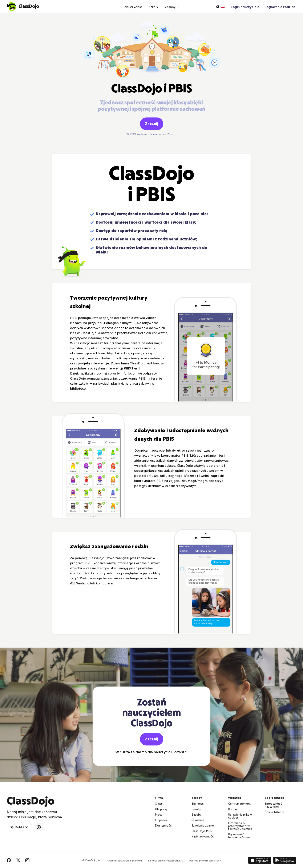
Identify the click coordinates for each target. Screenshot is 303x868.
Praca (159, 815)
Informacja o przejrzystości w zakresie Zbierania (240, 826)
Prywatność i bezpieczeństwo (239, 836)
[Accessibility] (39, 827)
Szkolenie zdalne (203, 825)
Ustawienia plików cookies (240, 816)
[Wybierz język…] (220, 7)
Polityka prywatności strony (205, 861)
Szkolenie (198, 820)
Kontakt (233, 809)
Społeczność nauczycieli (273, 805)
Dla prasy (161, 809)
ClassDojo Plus (202, 831)
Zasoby (196, 815)
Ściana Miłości (274, 812)
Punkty (196, 809)
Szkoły (153, 7)
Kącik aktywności (203, 836)
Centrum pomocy (240, 804)
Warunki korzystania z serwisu (125, 861)
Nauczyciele (133, 7)
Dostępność (163, 825)
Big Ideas (198, 804)
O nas (159, 804)
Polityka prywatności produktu (166, 861)
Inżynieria (161, 820)
